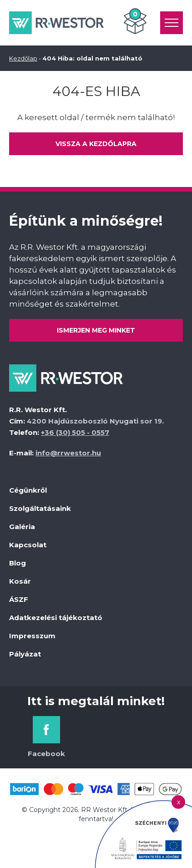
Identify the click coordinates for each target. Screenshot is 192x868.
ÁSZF (19, 599)
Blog (18, 563)
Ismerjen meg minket (96, 330)
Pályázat (25, 654)
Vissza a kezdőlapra (96, 144)
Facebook (46, 754)
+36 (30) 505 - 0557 (75, 432)
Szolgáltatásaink (40, 508)
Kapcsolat (28, 545)
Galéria (22, 527)
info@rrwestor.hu (68, 453)
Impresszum (32, 636)
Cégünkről (28, 490)
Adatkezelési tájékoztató (56, 618)
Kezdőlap (23, 58)
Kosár (20, 581)
